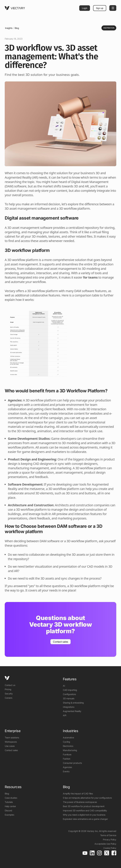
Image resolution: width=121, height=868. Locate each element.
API (65, 715)
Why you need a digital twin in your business (84, 815)
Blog (17, 28)
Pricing (8, 689)
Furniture (67, 754)
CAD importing (70, 690)
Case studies (11, 798)
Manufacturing (70, 750)
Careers (9, 698)
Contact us (10, 685)
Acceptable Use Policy (105, 844)
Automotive (68, 738)
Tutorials (9, 802)
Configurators (69, 694)
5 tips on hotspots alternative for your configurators (87, 798)
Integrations (69, 707)
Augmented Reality (72, 711)
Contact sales (11, 750)
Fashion (67, 759)
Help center (10, 806)
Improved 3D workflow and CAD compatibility (85, 810)
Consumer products (72, 763)
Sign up (100, 8)
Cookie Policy (110, 848)
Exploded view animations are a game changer (85, 819)
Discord (8, 810)
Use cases (10, 746)
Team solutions (12, 738)
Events (66, 771)
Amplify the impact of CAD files (78, 794)
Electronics (68, 746)
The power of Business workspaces (80, 802)
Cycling (66, 742)
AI (64, 686)
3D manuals (69, 698)
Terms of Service (108, 835)
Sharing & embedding (73, 703)
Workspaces (11, 742)
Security (9, 694)
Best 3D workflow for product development (84, 806)
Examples (9, 815)
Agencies (67, 767)
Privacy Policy (110, 840)
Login (85, 8)
